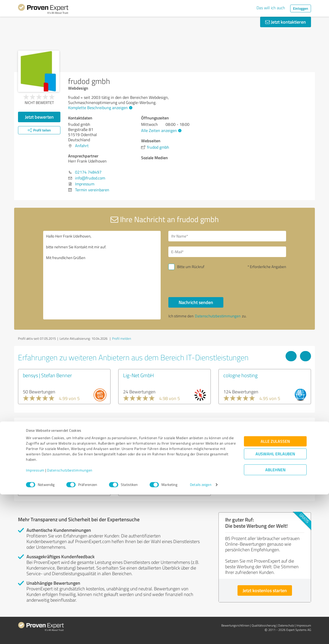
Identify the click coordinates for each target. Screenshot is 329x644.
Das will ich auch (271, 8)
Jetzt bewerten (39, 117)
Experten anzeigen (46, 486)
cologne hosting (240, 375)
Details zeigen (201, 634)
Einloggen (301, 8)
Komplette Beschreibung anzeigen (100, 108)
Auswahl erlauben (275, 604)
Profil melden (122, 338)
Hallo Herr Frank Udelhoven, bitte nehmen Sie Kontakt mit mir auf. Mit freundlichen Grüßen (102, 275)
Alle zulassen (275, 591)
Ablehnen (275, 619)
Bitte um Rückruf (191, 267)
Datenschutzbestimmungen (70, 620)
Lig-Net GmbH (139, 375)
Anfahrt (82, 146)
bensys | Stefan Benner (47, 375)
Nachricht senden (196, 302)
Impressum (35, 620)
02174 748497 (88, 172)
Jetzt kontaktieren (286, 22)
